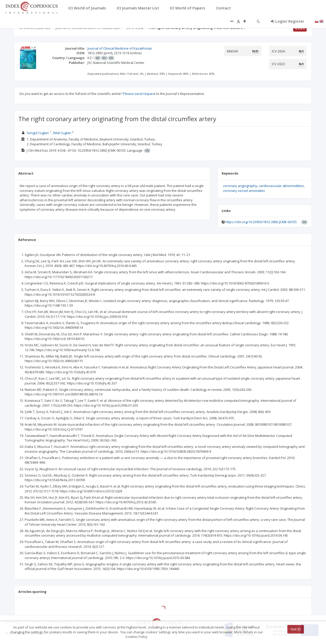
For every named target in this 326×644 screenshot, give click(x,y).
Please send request (139, 94)
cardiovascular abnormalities (281, 186)
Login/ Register (287, 21)
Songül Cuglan (38, 133)
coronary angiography (240, 186)
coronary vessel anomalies (244, 191)
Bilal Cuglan (62, 133)
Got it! (296, 629)
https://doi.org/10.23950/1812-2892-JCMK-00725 (261, 222)
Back (300, 28)
